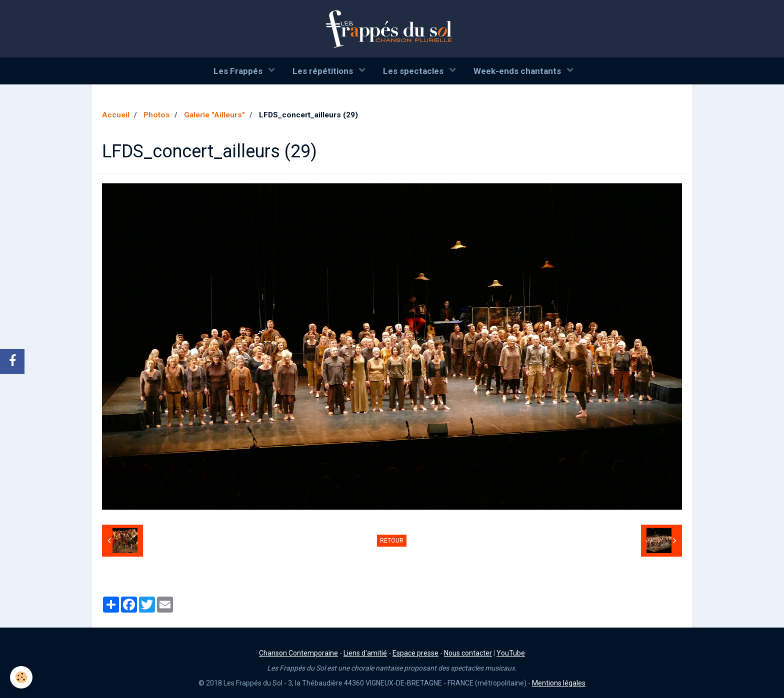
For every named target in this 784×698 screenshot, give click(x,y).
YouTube (511, 653)
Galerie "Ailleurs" (214, 115)
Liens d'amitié (365, 653)
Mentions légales (559, 683)
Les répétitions (324, 71)
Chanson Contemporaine (298, 653)
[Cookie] (21, 677)
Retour (392, 541)
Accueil (116, 115)
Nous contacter (468, 653)
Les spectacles (414, 71)
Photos (157, 115)
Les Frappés (239, 71)
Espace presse (415, 653)
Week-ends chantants (518, 71)
